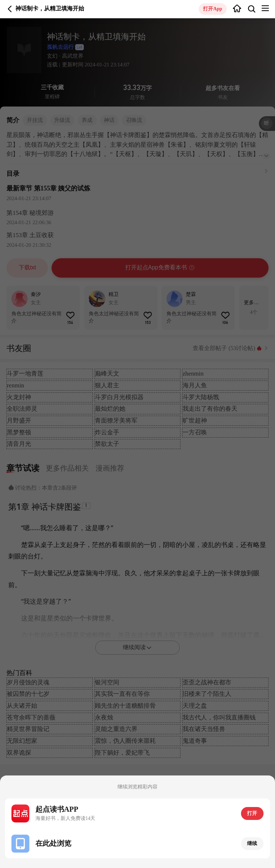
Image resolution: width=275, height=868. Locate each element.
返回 (10, 9)
